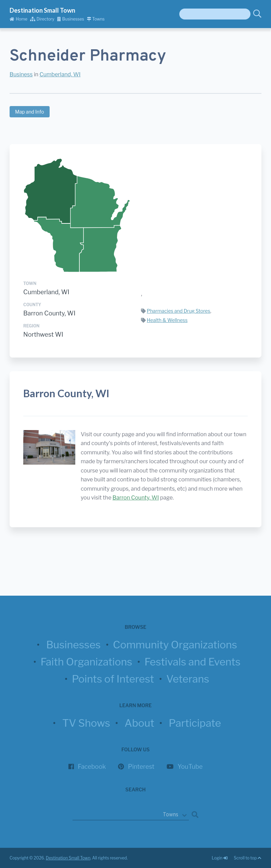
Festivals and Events (192, 662)
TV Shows (86, 723)
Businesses (71, 19)
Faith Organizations (86, 662)
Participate (195, 723)
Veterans (188, 679)
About (139, 723)
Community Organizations (175, 645)
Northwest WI (43, 334)
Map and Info (30, 112)
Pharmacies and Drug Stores (178, 311)
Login (220, 858)
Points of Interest (113, 679)
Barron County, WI (49, 313)
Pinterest (141, 767)
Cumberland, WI (60, 74)
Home (18, 19)
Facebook (92, 767)
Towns (96, 19)
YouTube (190, 767)
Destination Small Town (42, 10)
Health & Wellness (167, 320)
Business (21, 74)
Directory (42, 19)
